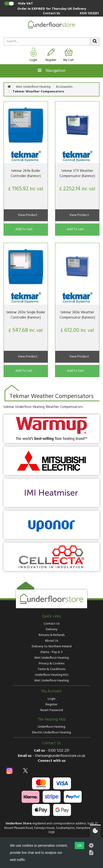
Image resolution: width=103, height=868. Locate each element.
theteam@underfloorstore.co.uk (60, 756)
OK (80, 845)
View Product (28, 215)
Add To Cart (24, 229)
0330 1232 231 (59, 751)
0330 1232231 (89, 14)
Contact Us (51, 14)
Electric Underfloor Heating (51, 733)
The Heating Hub (52, 720)
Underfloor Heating (51, 727)
